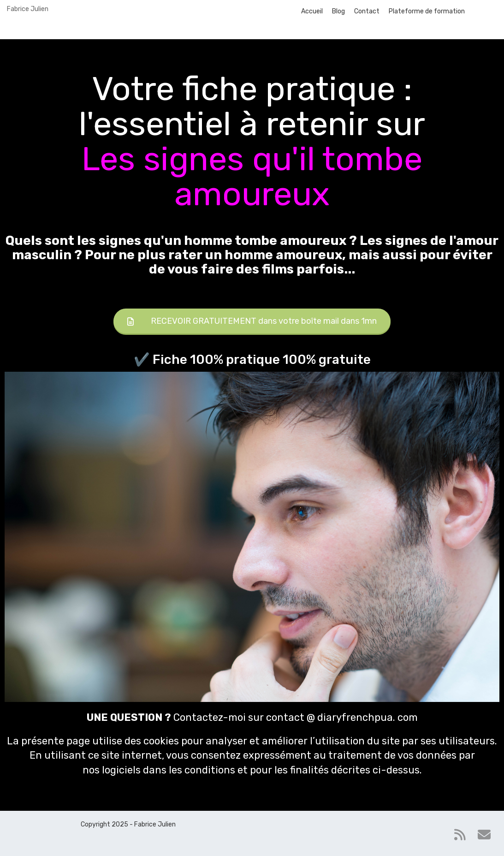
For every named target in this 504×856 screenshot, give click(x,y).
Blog (338, 11)
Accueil (312, 11)
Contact (367, 11)
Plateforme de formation (427, 11)
